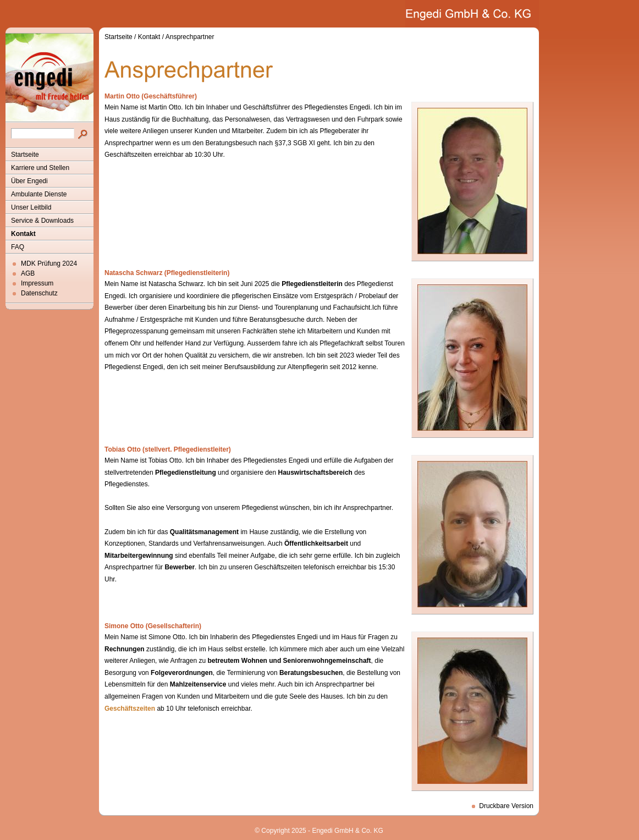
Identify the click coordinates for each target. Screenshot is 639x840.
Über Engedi (29, 181)
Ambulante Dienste (39, 194)
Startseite (25, 155)
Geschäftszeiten (130, 709)
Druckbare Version (506, 806)
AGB (28, 273)
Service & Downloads (42, 221)
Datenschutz (39, 293)
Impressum (37, 283)
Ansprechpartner (190, 37)
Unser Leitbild (31, 207)
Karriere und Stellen (40, 168)
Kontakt (23, 234)
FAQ (18, 247)
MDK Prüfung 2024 (49, 263)
